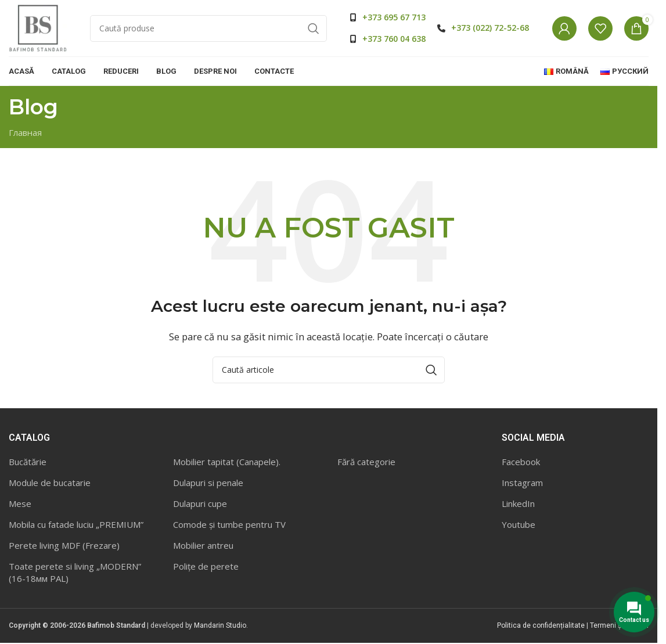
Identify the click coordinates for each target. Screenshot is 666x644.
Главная (25, 134)
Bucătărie (28, 463)
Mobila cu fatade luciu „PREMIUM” (76, 526)
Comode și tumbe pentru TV (229, 526)
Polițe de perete (206, 567)
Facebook (521, 463)
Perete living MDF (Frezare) (64, 546)
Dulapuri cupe (200, 505)
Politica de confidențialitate (541, 627)
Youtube (519, 526)
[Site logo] (38, 28)
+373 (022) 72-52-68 (490, 28)
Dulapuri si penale (208, 484)
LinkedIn (518, 505)
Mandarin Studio (220, 627)
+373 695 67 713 (394, 18)
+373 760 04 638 (394, 39)
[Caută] (208, 29)
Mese (20, 505)
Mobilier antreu (203, 546)
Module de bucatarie (50, 484)
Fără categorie (366, 463)
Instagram (522, 484)
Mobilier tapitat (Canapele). (227, 463)
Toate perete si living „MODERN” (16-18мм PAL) (75, 573)
